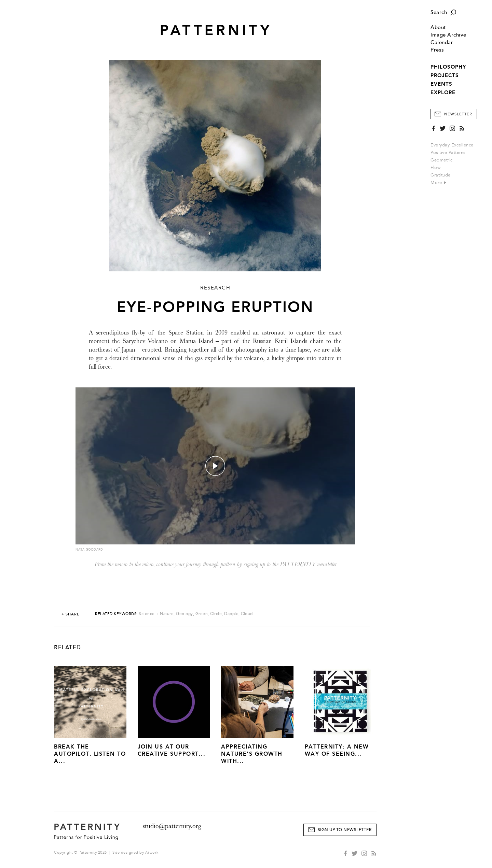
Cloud (247, 614)
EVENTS (441, 84)
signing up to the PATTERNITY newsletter (290, 564)
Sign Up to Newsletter (345, 830)
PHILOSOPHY (448, 67)
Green (202, 614)
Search (439, 12)
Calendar (442, 42)
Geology (184, 614)
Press (437, 50)
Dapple (231, 614)
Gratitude (441, 175)
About (438, 27)
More (438, 183)
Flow (435, 168)
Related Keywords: (116, 614)
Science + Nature (156, 614)
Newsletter (458, 114)
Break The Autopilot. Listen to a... (90, 754)
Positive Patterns (448, 153)
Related (68, 648)
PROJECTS (445, 75)
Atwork (152, 852)
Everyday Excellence (452, 145)
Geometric (442, 160)
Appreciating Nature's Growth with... (252, 754)
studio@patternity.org (172, 826)
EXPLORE (443, 93)
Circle (216, 614)
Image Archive (448, 35)
